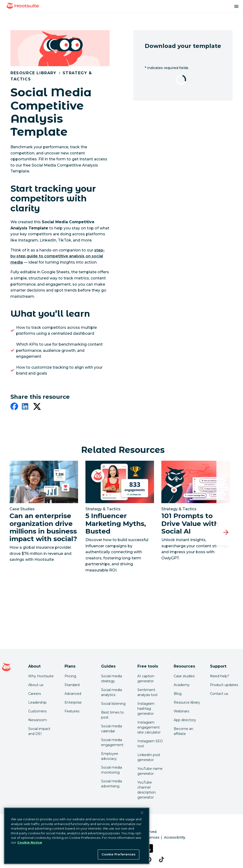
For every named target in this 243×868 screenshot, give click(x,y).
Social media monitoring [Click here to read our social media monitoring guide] (112, 770)
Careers (35, 694)
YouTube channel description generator (147, 790)
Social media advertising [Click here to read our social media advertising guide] (112, 784)
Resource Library (33, 73)
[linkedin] (26, 407)
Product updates (224, 685)
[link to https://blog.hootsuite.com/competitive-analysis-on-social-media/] (58, 256)
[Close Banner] (142, 813)
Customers (37, 711)
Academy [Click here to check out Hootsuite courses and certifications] (182, 685)
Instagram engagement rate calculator (149, 727)
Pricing (70, 676)
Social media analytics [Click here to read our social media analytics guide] (112, 692)
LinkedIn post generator (149, 757)
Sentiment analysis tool (147, 692)
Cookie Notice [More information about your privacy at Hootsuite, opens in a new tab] (30, 842)
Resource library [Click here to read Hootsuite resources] (187, 702)
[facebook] (14, 407)
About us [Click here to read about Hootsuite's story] (36, 685)
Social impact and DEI (39, 731)
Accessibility (175, 837)
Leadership (37, 702)
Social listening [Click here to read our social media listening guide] (113, 704)
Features (72, 711)
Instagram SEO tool (150, 744)
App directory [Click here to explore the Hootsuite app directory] (185, 720)
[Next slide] (226, 533)
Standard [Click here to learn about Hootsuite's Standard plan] (72, 685)
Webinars (181, 711)
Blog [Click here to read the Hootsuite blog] (178, 694)
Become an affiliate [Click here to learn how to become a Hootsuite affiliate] (183, 731)
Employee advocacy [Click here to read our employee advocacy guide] (110, 756)
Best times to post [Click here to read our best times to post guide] (112, 715)
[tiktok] (161, 859)
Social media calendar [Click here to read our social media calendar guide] (112, 729)
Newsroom (37, 720)
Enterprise (73, 702)
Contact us (219, 694)
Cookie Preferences (119, 854)
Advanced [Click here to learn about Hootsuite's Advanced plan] (73, 694)
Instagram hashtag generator (146, 709)
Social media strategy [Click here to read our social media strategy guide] (112, 679)
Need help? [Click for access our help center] (220, 676)
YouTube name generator (150, 771)
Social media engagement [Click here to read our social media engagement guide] (112, 742)
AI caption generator (146, 679)
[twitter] (37, 407)
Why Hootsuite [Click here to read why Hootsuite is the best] (41, 676)
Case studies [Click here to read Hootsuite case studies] (184, 676)
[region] (77, 836)
